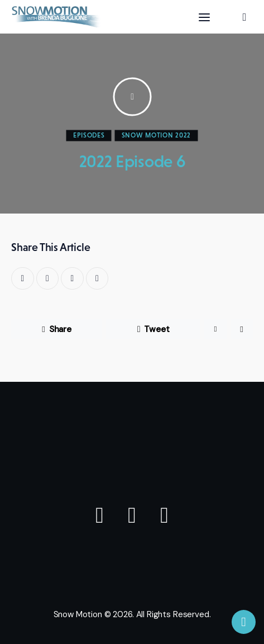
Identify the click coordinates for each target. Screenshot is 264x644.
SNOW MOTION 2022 (157, 135)
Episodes (89, 135)
